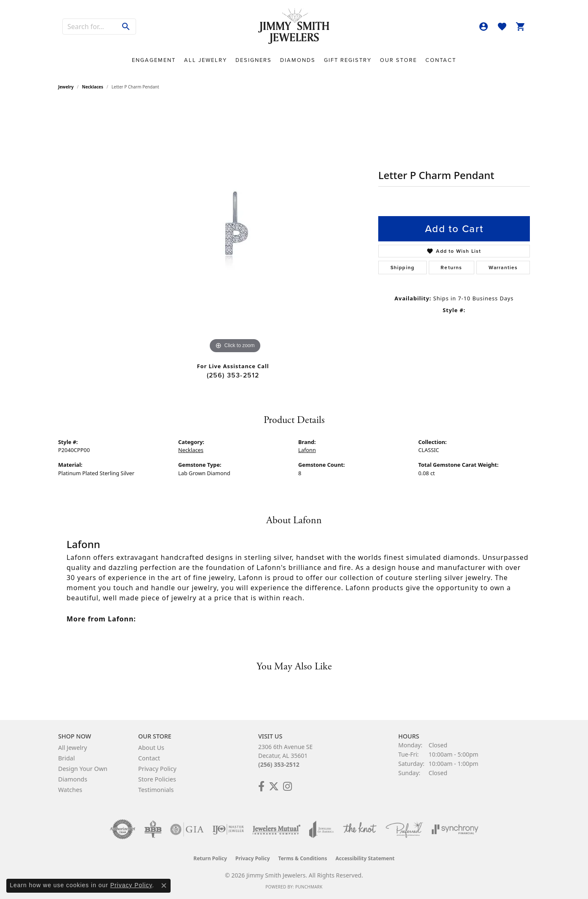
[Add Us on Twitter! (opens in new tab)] (274, 787)
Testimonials (156, 790)
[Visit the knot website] (360, 829)
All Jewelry (206, 60)
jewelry (66, 87)
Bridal (67, 758)
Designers (254, 60)
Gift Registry (348, 60)
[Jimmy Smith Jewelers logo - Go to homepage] (294, 27)
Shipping (403, 268)
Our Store (398, 60)
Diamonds (298, 60)
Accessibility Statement (365, 858)
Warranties (503, 268)
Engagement (154, 60)
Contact (441, 60)
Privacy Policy (157, 769)
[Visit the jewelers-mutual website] (277, 829)
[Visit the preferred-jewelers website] (404, 829)
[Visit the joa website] (321, 829)
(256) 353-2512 (233, 375)
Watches (70, 790)
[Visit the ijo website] (228, 829)
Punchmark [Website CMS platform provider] (309, 887)
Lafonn (307, 450)
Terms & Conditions (303, 858)
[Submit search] (126, 27)
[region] (235, 229)
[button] (484, 27)
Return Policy (210, 858)
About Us (151, 748)
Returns (451, 268)
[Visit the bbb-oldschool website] (153, 829)
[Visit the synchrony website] (455, 829)
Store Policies (157, 779)
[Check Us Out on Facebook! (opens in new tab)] (261, 787)
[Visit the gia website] (187, 829)
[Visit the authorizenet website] (123, 829)
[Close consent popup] (164, 886)
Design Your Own (83, 769)
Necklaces (93, 87)
